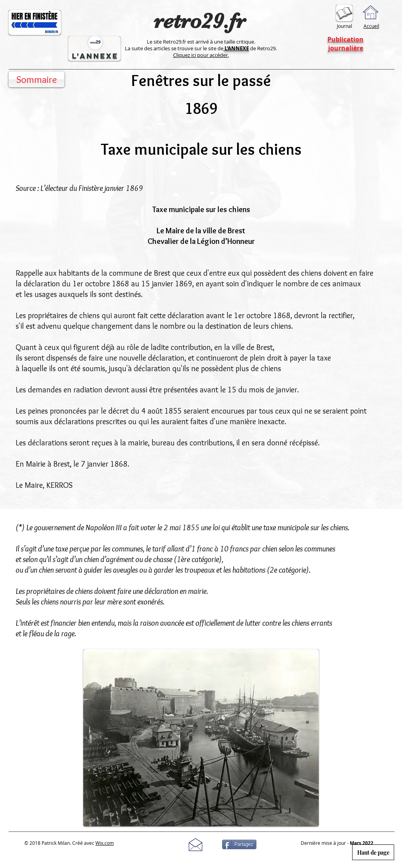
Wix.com (105, 843)
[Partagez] (239, 844)
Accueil (371, 26)
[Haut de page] (373, 852)
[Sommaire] (37, 79)
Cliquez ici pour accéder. (201, 55)
